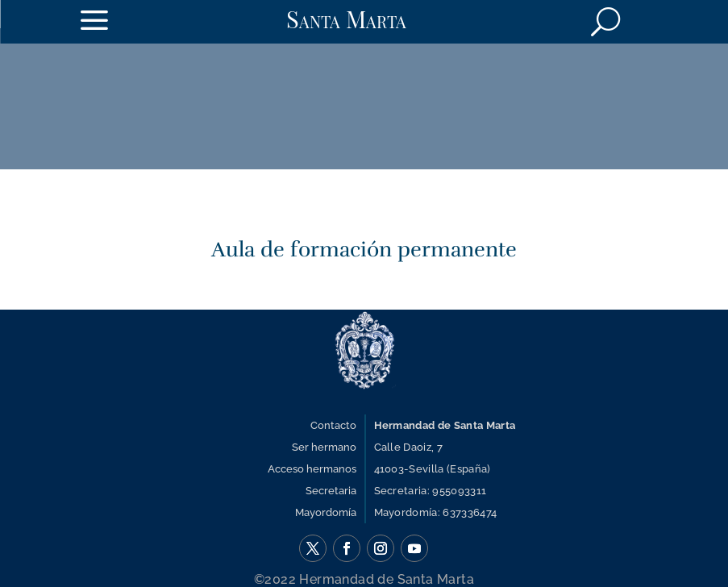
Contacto (333, 425)
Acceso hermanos (312, 469)
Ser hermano (324, 447)
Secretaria (331, 491)
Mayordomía (326, 512)
